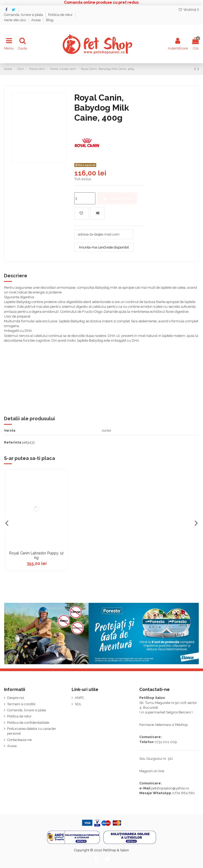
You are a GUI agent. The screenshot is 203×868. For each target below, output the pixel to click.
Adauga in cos (117, 198)
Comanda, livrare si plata (24, 15)
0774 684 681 (183, 793)
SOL (78, 704)
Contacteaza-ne (19, 740)
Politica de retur (61, 15)
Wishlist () (189, 10)
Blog (50, 20)
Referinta (13, 442)
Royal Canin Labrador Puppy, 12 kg (36, 555)
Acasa (36, 20)
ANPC (79, 698)
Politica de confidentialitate (28, 723)
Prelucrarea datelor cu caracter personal (32, 731)
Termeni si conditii (21, 704)
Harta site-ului (15, 20)
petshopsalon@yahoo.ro (170, 788)
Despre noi (16, 698)
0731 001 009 (166, 742)
